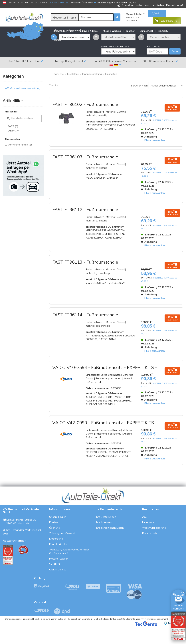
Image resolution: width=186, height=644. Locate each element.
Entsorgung (56, 556)
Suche (175, 69)
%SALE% (55, 582)
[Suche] (96, 17)
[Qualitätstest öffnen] (178, 626)
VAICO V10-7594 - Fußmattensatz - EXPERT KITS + (105, 385)
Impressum (148, 540)
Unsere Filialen (58, 534)
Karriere (54, 540)
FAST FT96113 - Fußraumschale (85, 280)
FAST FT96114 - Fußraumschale (85, 332)
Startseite (58, 92)
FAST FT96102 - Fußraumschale (85, 122)
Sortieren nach (139, 103)
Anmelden (128, 5)
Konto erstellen (154, 5)
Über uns (54, 545)
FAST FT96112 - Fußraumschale (85, 227)
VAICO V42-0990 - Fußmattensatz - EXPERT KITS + (105, 440)
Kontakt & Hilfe (57, 2)
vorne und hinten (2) (20, 162)
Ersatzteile (73, 92)
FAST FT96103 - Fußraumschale (85, 174)
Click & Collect (57, 587)
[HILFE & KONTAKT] (178, 600)
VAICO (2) (14, 149)
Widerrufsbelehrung (154, 545)
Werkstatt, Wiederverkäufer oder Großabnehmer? (69, 569)
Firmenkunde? (175, 5)
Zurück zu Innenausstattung (23, 106)
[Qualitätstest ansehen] (8, 572)
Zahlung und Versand (62, 551)
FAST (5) (13, 144)
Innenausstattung (92, 92)
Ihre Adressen (104, 540)
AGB (145, 534)
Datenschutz (150, 551)
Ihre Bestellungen (106, 534)
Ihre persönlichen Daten (110, 545)
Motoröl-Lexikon (59, 576)
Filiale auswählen (155, 158)
